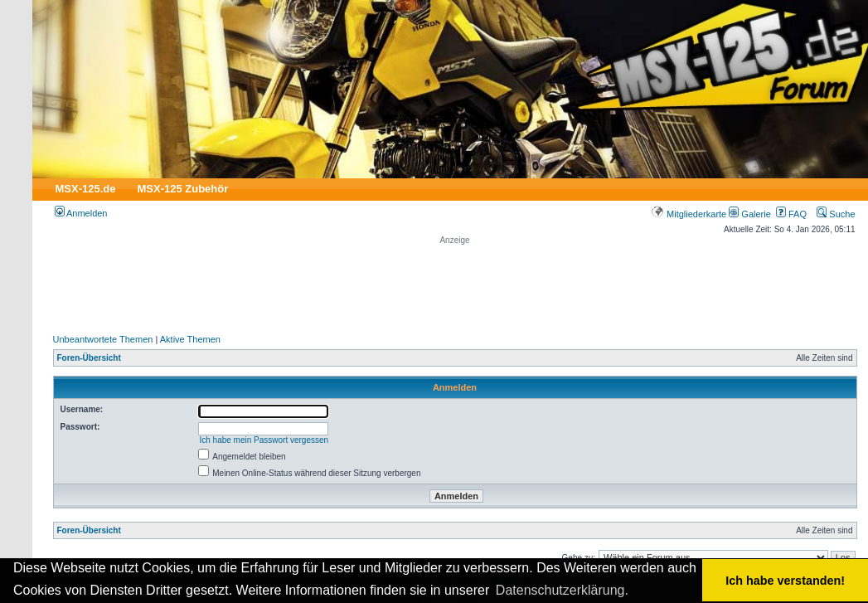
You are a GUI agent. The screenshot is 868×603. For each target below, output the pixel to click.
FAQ (791, 214)
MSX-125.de (86, 189)
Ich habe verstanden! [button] (785, 581)
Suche (836, 214)
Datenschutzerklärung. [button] (562, 590)
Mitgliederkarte (689, 214)
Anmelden (81, 213)
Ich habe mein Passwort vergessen (264, 440)
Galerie (750, 214)
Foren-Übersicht (89, 358)
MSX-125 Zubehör (182, 189)
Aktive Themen (190, 339)
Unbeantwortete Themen (103, 339)
